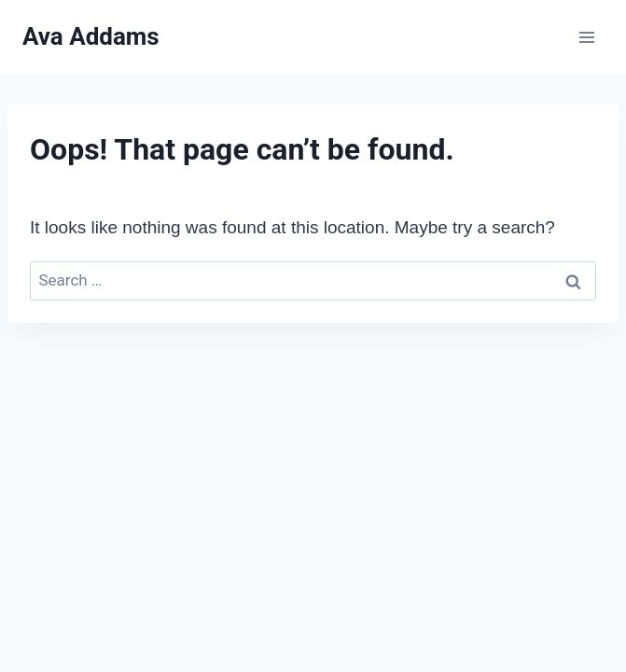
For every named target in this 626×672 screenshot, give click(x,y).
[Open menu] (586, 37)
